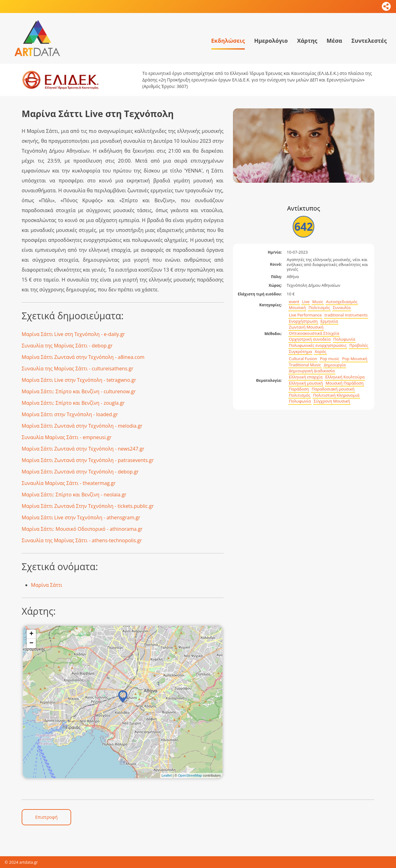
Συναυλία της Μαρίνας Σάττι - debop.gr (67, 346)
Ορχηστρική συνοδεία (310, 339)
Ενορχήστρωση (303, 321)
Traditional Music (305, 365)
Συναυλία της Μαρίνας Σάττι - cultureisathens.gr (77, 369)
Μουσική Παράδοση (344, 383)
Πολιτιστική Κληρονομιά (336, 395)
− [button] (31, 643)
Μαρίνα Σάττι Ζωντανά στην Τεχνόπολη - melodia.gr (82, 426)
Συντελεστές (369, 41)
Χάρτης (307, 41)
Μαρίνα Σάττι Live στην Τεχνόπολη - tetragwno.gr (79, 380)
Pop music (330, 359)
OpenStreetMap (190, 775)
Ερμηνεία (329, 321)
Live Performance (305, 315)
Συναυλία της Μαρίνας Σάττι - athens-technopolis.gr (82, 540)
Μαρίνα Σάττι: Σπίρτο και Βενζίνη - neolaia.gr (74, 495)
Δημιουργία (335, 365)
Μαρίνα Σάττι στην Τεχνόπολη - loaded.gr (70, 414)
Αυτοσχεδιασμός (342, 302)
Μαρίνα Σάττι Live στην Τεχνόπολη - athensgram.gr (81, 517)
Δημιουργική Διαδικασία (312, 371)
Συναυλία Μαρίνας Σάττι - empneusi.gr (67, 437)
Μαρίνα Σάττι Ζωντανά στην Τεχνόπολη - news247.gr (83, 449)
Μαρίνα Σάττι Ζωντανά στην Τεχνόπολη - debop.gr (80, 472)
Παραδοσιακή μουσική (333, 389)
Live (306, 302)
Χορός (320, 352)
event (294, 302)
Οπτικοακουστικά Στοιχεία (314, 333)
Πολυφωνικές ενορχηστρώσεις (318, 345)
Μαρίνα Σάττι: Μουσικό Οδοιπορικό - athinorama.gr (82, 529)
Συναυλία (342, 308)
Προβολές (359, 345)
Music (318, 302)
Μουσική (297, 308)
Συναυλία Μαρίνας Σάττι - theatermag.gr (69, 483)
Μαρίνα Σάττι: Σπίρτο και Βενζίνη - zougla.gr (73, 403)
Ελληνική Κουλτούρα (345, 377)
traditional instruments (346, 315)
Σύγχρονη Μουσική (332, 401)
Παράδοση (299, 389)
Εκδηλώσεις (228, 41)
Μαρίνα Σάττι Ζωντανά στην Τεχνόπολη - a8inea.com (83, 357)
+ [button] (31, 634)
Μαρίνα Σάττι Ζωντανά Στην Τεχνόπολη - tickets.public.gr (88, 506)
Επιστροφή (46, 817)
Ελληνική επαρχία (306, 377)
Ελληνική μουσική (306, 383)
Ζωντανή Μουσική (306, 327)
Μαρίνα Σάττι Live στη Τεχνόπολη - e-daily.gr (73, 334)
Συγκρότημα (301, 352)
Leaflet (167, 775)
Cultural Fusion (303, 359)
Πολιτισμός (319, 308)
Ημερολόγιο (271, 41)
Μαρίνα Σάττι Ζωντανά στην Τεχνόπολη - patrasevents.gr (88, 460)
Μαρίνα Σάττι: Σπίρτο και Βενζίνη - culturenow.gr (79, 391)
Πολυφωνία (344, 339)
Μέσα (334, 41)
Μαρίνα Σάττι (47, 585)
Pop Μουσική (355, 359)
